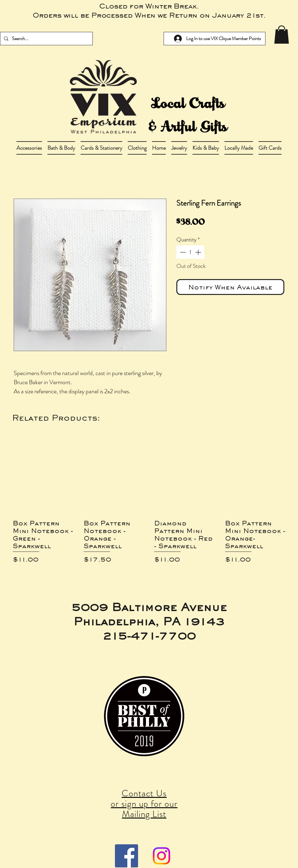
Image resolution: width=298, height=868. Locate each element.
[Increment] (199, 252)
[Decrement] (182, 252)
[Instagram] (161, 856)
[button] (61, 148)
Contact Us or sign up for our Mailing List (144, 804)
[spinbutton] (191, 252)
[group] (149, 502)
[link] (282, 35)
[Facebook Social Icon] (126, 856)
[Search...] (46, 39)
